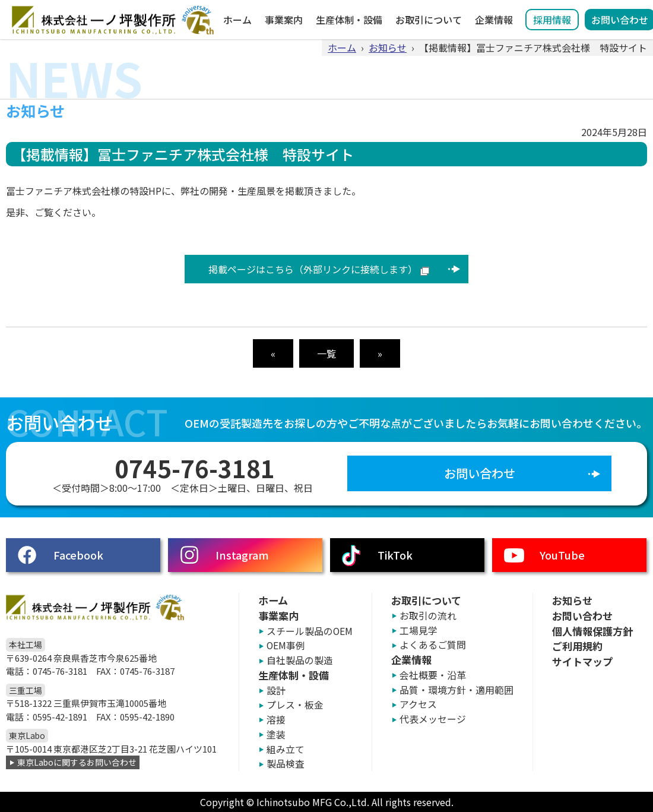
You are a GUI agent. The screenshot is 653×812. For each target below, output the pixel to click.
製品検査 (286, 764)
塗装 (276, 734)
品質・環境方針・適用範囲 (457, 690)
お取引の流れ (428, 616)
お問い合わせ (480, 473)
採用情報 (552, 20)
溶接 (276, 720)
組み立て (286, 749)
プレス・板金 (295, 705)
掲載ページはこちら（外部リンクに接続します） (313, 269)
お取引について (429, 20)
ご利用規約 (577, 646)
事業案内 (284, 20)
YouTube (562, 555)
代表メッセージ (433, 719)
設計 (276, 691)
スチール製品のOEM (310, 631)
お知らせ (388, 48)
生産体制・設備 (349, 20)
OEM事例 (286, 645)
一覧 (326, 353)
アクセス (418, 704)
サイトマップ (582, 661)
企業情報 (494, 20)
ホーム (237, 20)
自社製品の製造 (300, 660)
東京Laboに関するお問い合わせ (77, 762)
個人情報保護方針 (592, 631)
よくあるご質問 (433, 645)
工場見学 (419, 631)
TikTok (395, 555)
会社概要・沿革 (433, 675)
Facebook (78, 555)
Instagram (242, 555)
